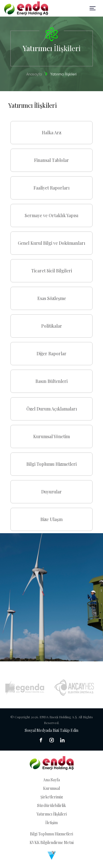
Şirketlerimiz (52, 797)
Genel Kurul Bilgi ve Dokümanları (51, 243)
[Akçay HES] (74, 688)
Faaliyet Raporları (51, 188)
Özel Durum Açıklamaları (52, 409)
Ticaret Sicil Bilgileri (52, 271)
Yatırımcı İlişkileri (52, 814)
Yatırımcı (63, 74)
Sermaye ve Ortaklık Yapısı (51, 215)
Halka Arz (51, 132)
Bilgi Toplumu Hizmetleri (51, 464)
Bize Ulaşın (51, 519)
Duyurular (51, 492)
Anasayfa (34, 74)
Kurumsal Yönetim (51, 436)
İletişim (51, 823)
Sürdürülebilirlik (51, 805)
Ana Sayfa (51, 780)
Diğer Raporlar (51, 353)
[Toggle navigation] (93, 8)
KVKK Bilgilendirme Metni (52, 842)
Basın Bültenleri (51, 381)
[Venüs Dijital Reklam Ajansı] (52, 855)
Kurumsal (51, 788)
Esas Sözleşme (52, 298)
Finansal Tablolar (51, 160)
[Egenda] (25, 688)
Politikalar (52, 326)
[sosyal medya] (41, 740)
